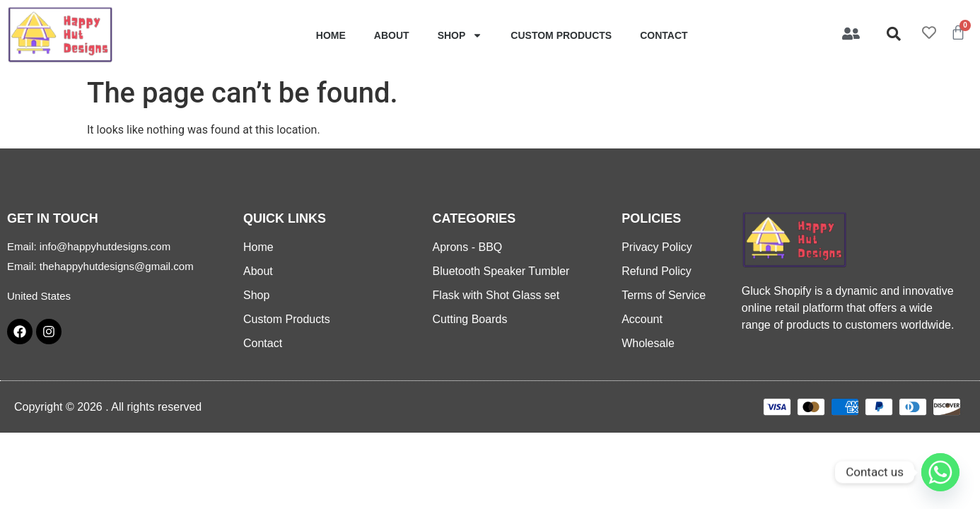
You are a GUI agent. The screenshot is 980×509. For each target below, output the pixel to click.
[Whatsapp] (940, 472)
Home (331, 35)
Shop (460, 35)
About (392, 35)
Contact (664, 35)
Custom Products (561, 35)
